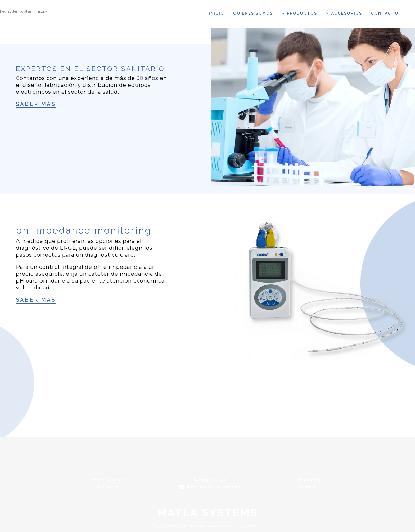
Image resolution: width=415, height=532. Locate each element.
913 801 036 (210, 480)
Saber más (36, 104)
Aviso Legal (308, 480)
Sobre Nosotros (109, 480)
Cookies (308, 487)
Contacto (109, 487)
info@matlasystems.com (210, 487)
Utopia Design (249, 526)
